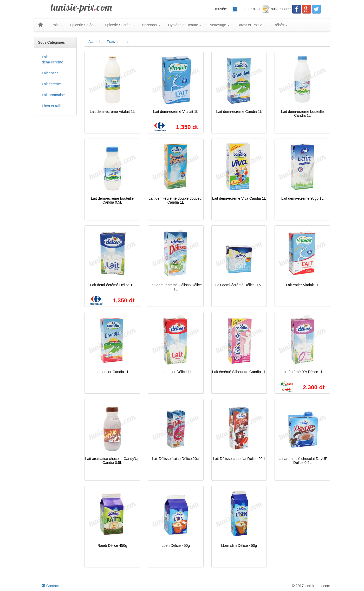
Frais (56, 25)
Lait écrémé (51, 84)
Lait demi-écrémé (53, 60)
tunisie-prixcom (81, 7)
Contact (50, 586)
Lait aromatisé (53, 95)
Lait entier (50, 73)
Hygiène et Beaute (185, 25)
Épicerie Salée (83, 25)
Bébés (281, 25)
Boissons (151, 25)
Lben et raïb (52, 106)
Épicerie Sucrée (119, 25)
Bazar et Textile (252, 25)
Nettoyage (220, 25)
